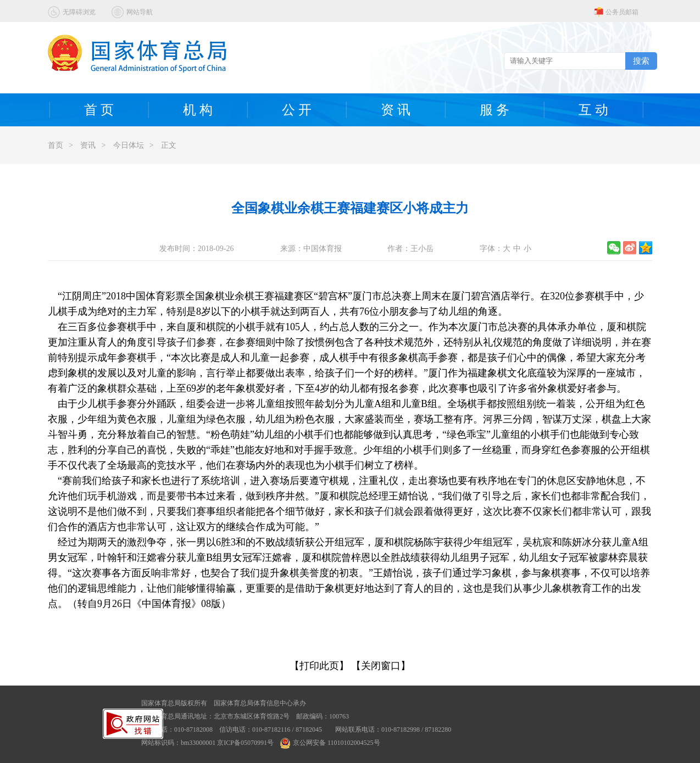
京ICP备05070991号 (245, 743)
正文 (169, 145)
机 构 (198, 110)
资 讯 (396, 110)
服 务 (495, 110)
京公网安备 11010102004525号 (330, 743)
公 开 (297, 110)
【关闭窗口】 (381, 666)
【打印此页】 (319, 666)
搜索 (641, 61)
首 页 (99, 110)
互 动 (593, 110)
